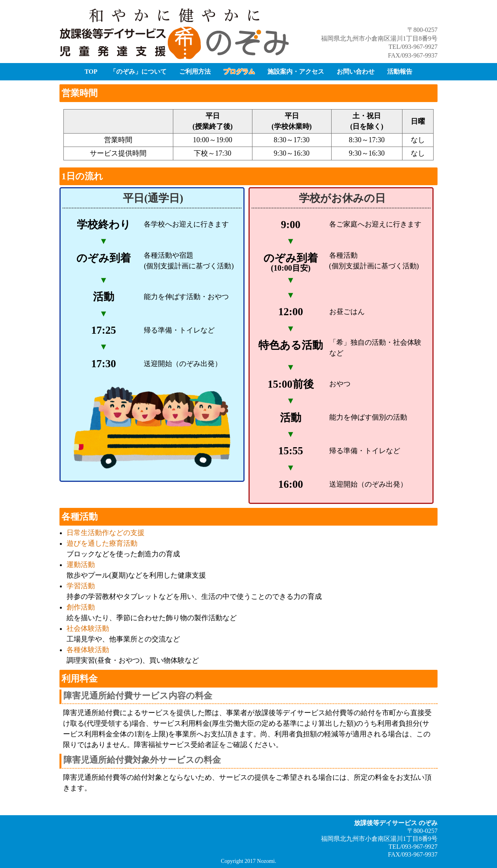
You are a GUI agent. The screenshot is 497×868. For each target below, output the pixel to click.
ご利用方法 (195, 72)
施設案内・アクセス (296, 72)
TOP (91, 72)
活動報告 (400, 72)
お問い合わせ (356, 72)
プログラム (239, 72)
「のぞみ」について (138, 72)
